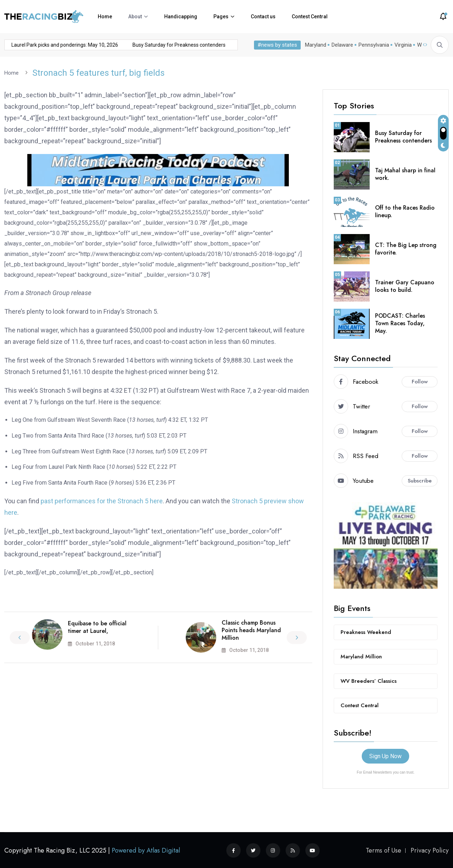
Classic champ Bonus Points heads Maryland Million (251, 630)
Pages (221, 17)
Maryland (316, 45)
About (135, 17)
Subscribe (420, 480)
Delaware (342, 45)
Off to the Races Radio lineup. (405, 211)
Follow (420, 381)
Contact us (263, 17)
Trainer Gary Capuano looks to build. (405, 286)
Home (105, 17)
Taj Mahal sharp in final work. (405, 174)
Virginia (403, 45)
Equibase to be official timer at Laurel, (97, 627)
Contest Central (310, 17)
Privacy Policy (430, 850)
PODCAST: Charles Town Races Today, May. (400, 323)
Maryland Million (361, 656)
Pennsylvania (374, 45)
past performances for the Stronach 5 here (102, 501)
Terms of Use (383, 850)
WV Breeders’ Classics (369, 681)
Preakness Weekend (366, 632)
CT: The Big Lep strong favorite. (406, 248)
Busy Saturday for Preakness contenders (166, 45)
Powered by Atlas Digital (146, 850)
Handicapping (181, 17)
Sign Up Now (385, 756)
